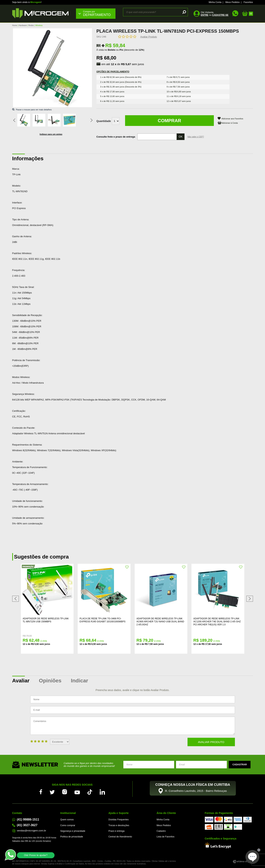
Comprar (169, 121)
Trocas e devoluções (119, 825)
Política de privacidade (72, 837)
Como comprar (68, 825)
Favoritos (248, 2)
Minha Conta (215, 2)
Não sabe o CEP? (196, 137)
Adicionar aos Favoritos (232, 119)
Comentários (133, 726)
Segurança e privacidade (73, 831)
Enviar (240, 765)
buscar (184, 12)
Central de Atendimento (120, 837)
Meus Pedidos (232, 2)
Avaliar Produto (149, 37)
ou (215, 15)
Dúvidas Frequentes (119, 820)
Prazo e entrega (117, 831)
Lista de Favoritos (166, 837)
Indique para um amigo (51, 134)
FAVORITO (70, 567)
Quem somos (67, 820)
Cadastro (161, 831)
